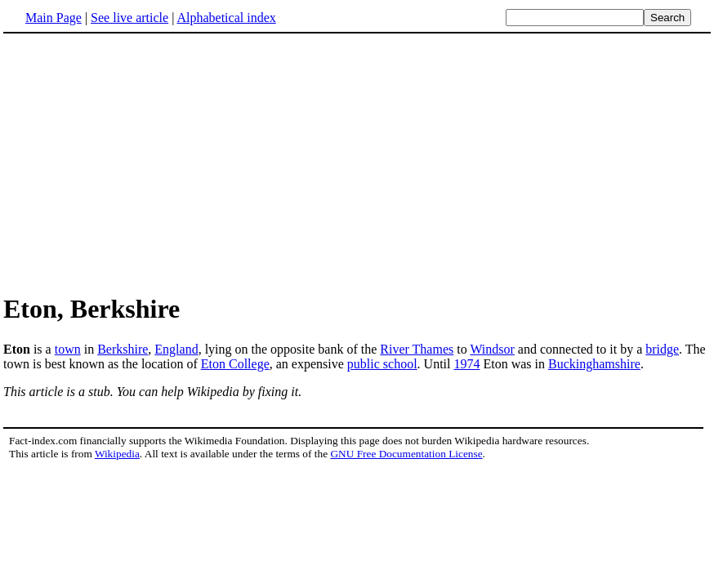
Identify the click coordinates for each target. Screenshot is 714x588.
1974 (466, 364)
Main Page (54, 18)
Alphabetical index (226, 18)
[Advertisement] (357, 163)
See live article (129, 18)
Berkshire (123, 349)
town (68, 349)
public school (382, 364)
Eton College (235, 364)
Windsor (492, 349)
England (176, 349)
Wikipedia (117, 454)
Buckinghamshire (594, 364)
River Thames (417, 349)
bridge (662, 349)
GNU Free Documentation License (406, 454)
